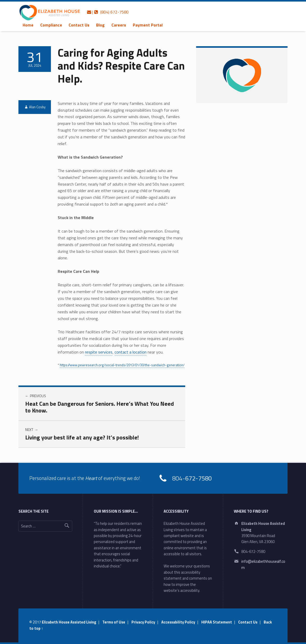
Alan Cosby (37, 107)
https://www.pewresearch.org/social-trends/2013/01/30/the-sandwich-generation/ (122, 365)
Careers (119, 25)
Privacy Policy (143, 622)
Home (28, 25)
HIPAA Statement (217, 622)
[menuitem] (28, 25)
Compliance (51, 25)
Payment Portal (148, 25)
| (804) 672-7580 (108, 12)
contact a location (131, 352)
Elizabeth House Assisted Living (69, 622)
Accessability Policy (178, 622)
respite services (99, 352)
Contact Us (79, 25)
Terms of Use (114, 622)
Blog (100, 25)
